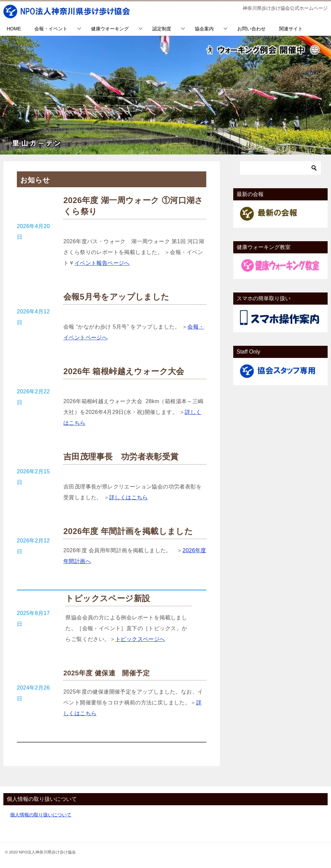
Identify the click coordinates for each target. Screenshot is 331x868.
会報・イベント (51, 29)
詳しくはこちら (129, 497)
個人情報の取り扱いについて (41, 815)
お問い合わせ (251, 29)
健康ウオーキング (110, 29)
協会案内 (204, 29)
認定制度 (162, 29)
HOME (14, 29)
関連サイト (291, 29)
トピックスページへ (140, 639)
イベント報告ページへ (102, 263)
